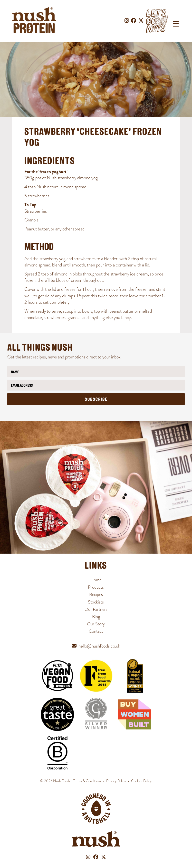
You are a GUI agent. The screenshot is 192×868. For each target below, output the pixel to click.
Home (96, 580)
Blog (96, 617)
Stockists (96, 602)
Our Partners (96, 609)
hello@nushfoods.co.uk (99, 646)
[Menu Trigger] (176, 24)
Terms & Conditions (87, 781)
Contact (96, 631)
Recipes (96, 594)
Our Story (96, 624)
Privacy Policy (116, 781)
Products (96, 587)
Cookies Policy (141, 781)
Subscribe (96, 400)
